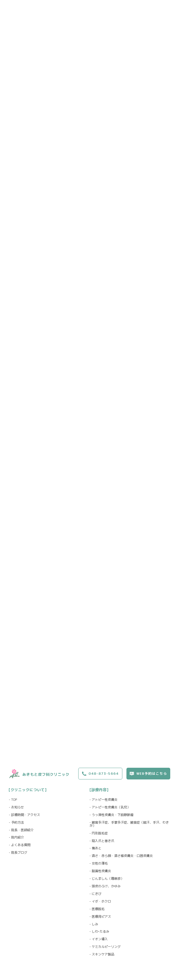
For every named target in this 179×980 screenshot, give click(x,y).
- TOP (13, 800)
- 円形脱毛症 (99, 833)
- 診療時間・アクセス (24, 815)
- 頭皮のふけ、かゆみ (105, 886)
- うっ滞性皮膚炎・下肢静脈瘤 (111, 815)
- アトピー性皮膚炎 (103, 800)
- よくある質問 (20, 845)
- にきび (95, 894)
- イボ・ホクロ (100, 902)
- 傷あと (95, 848)
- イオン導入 (99, 939)
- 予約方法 (16, 823)
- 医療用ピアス (100, 917)
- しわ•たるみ (99, 932)
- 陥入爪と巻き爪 (102, 841)
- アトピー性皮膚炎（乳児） (110, 807)
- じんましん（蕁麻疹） (107, 879)
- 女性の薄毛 (99, 863)
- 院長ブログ (18, 853)
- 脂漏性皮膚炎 (100, 871)
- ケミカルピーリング (105, 947)
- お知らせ (16, 807)
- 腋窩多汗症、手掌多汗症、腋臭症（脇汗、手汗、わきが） (129, 824)
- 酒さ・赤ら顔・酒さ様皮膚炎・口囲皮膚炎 (121, 856)
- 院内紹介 (16, 837)
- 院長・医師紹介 (21, 830)
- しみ (94, 924)
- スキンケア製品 (102, 954)
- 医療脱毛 (97, 909)
